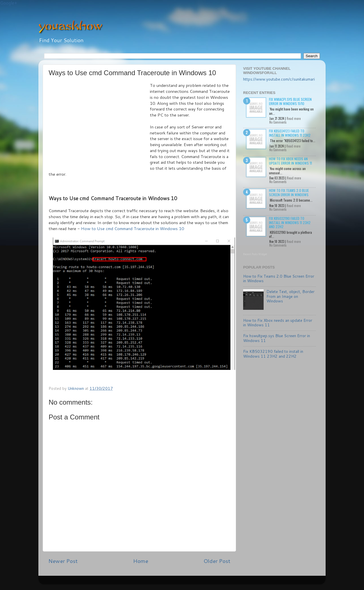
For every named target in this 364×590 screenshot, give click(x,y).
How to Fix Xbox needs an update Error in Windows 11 (290, 161)
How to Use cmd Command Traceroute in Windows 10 (133, 229)
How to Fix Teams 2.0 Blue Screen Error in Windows (289, 192)
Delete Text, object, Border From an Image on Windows (290, 296)
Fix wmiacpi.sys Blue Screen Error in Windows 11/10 (290, 101)
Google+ (9, 3)
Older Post (217, 561)
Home (141, 561)
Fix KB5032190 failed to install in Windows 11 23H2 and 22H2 (290, 222)
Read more (294, 118)
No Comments (278, 122)
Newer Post (63, 561)
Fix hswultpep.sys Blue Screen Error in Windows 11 (277, 338)
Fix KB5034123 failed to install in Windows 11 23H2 (290, 133)
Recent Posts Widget (255, 254)
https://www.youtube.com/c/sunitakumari (279, 79)
